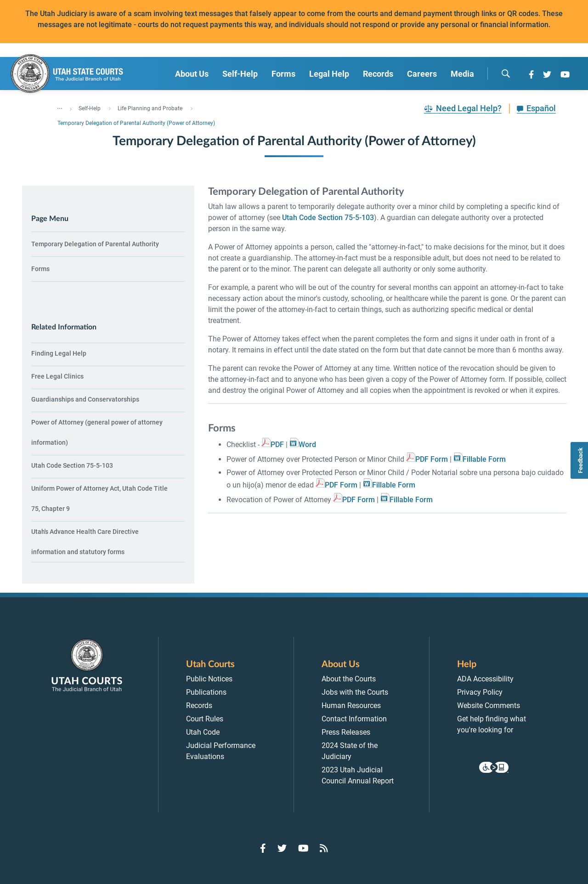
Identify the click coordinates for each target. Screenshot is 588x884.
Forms (40, 269)
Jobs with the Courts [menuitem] (355, 692)
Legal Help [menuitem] (329, 74)
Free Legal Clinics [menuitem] (57, 376)
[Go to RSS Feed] (324, 848)
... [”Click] (60, 107)
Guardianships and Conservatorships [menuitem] (85, 399)
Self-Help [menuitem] (240, 74)
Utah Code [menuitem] (203, 732)
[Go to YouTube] (565, 74)
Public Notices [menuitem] (209, 679)
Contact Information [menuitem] (354, 719)
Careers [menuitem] (422, 74)
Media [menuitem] (462, 74)
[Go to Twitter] (547, 74)
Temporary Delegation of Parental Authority (95, 244)
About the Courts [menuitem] (349, 679)
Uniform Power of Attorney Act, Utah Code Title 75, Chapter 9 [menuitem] (99, 499)
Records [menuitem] (378, 74)
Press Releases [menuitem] (346, 732)
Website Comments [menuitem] (489, 705)
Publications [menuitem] (206, 692)
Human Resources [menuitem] (351, 705)
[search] (506, 74)
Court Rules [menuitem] (205, 719)
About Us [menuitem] (192, 74)
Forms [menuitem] (283, 74)
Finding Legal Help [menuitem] (59, 353)
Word (307, 445)
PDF (277, 445)
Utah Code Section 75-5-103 (328, 218)
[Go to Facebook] (531, 74)
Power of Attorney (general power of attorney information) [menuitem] (97, 432)
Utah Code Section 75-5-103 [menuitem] (72, 465)
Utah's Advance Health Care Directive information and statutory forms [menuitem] (85, 542)
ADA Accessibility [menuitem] (485, 679)
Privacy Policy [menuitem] (480, 692)
